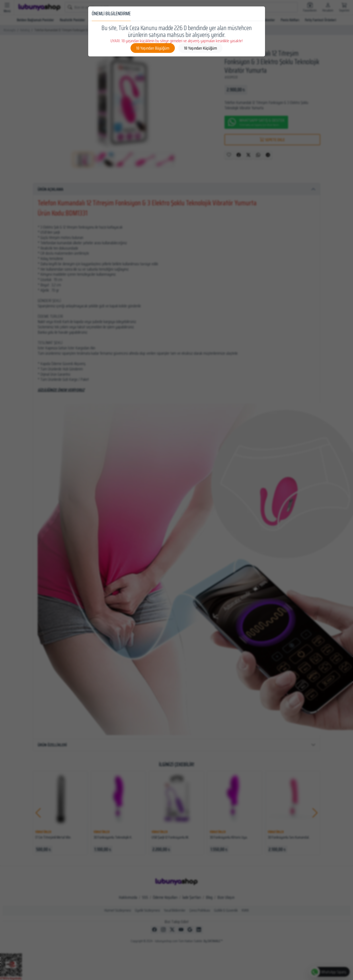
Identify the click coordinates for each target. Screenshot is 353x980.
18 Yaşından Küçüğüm (200, 48)
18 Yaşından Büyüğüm (153, 48)
